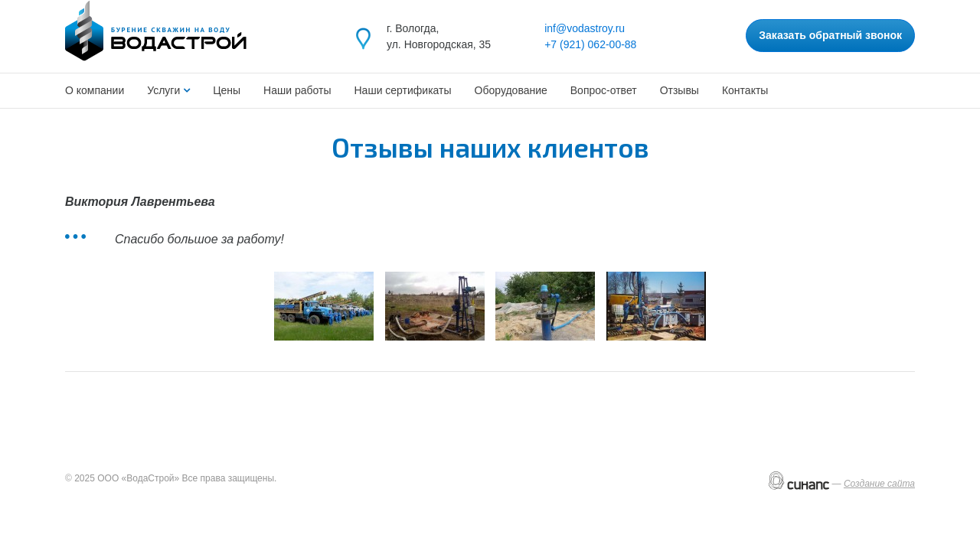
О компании (95, 90)
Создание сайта (879, 484)
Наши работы (297, 90)
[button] (324, 306)
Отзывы (679, 90)
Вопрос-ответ (604, 90)
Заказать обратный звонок (830, 35)
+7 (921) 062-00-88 (590, 44)
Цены (227, 90)
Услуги (165, 90)
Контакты (745, 90)
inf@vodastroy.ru (585, 28)
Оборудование (511, 90)
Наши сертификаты (403, 90)
